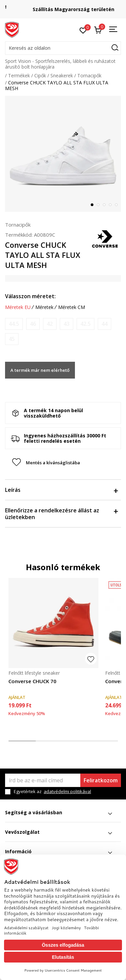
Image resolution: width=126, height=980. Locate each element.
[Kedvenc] (83, 30)
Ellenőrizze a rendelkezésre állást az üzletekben (61, 514)
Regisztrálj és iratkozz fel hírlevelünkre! (63, 7)
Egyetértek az (52, 792)
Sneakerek (62, 75)
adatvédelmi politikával (67, 791)
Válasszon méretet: (30, 296)
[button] (63, 48)
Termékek (19, 75)
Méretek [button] (44, 307)
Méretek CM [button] (72, 307)
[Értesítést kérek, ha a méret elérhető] (14, 324)
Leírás (61, 490)
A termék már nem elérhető (40, 370)
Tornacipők (89, 75)
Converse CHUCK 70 (32, 681)
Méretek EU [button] (18, 307)
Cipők (40, 75)
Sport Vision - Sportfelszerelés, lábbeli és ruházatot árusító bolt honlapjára (60, 64)
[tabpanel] (63, 154)
